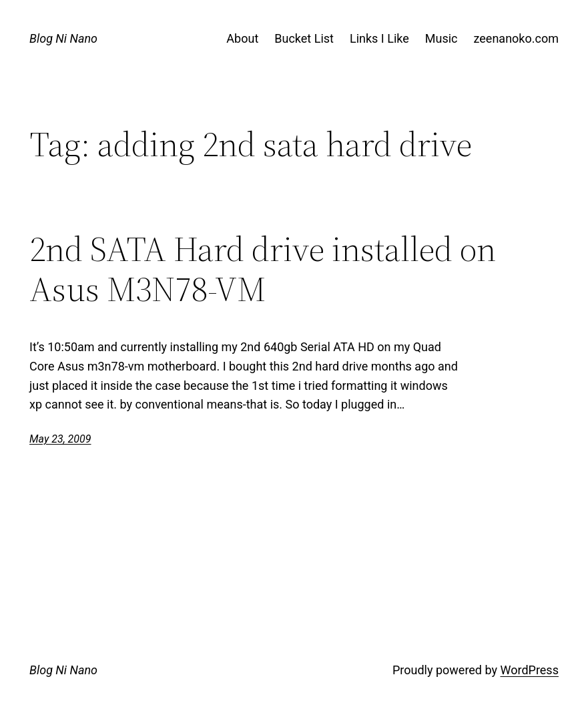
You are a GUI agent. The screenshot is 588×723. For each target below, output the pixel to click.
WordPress (529, 670)
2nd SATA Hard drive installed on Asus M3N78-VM (263, 269)
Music (442, 38)
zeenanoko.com (516, 38)
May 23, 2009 (60, 439)
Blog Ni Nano (63, 38)
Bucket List (304, 38)
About (242, 38)
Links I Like (379, 38)
